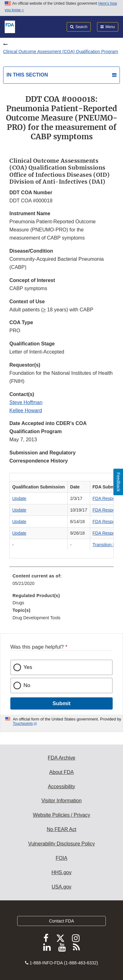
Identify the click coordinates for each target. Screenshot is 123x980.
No (27, 685)
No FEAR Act (61, 829)
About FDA (61, 772)
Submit (62, 703)
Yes (28, 667)
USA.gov (62, 887)
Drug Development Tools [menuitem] (36, 618)
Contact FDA (61, 921)
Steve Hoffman (26, 402)
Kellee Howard (26, 411)
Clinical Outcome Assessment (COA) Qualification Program (61, 52)
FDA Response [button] (107, 498)
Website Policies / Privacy (62, 815)
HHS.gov (61, 872)
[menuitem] (62, 582)
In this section (27, 75)
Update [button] (19, 498)
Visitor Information (62, 801)
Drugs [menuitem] (18, 603)
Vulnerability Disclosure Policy (62, 844)
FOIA (62, 858)
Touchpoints (23, 724)
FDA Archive (61, 758)
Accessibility (62, 787)
